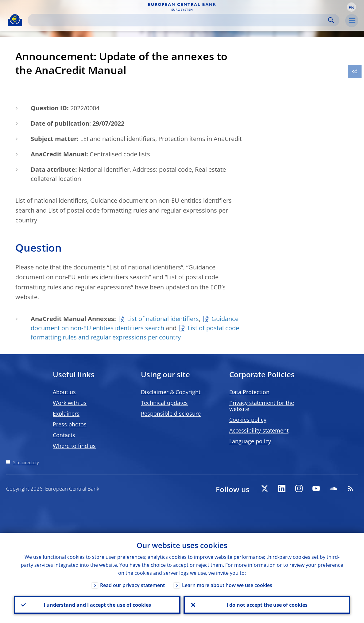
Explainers (66, 413)
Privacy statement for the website (262, 406)
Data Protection (249, 392)
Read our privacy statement (132, 585)
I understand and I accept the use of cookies (97, 605)
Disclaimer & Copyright (171, 392)
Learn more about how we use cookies (227, 585)
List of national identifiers (163, 319)
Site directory (26, 462)
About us (64, 392)
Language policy (250, 441)
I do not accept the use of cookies (267, 605)
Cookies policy (248, 420)
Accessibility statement (259, 430)
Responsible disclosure (171, 413)
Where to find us (74, 446)
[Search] (179, 20)
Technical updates (164, 403)
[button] (351, 7)
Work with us (70, 403)
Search (331, 20)
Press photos (70, 424)
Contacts (64, 435)
